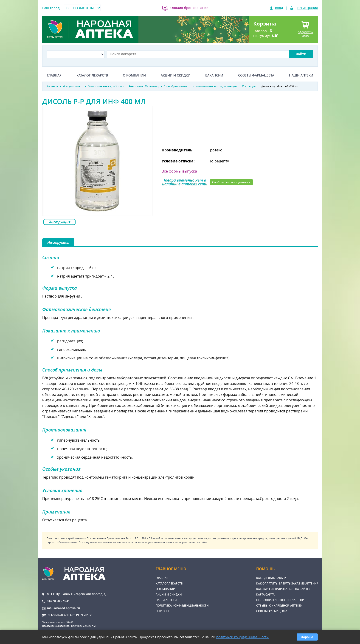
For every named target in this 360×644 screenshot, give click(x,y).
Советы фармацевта (256, 75)
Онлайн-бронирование (189, 8)
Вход (279, 8)
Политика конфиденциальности (182, 606)
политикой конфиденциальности (242, 637)
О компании (134, 75)
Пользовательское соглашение (281, 600)
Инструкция (59, 222)
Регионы (162, 611)
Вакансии (214, 75)
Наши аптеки (301, 75)
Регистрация (308, 8)
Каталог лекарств (92, 75)
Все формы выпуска (179, 171)
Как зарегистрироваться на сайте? (283, 589)
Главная (54, 75)
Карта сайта (265, 594)
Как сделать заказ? (271, 578)
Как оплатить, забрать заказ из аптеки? (287, 583)
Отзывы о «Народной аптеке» (279, 606)
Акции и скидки (176, 75)
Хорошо (307, 637)
